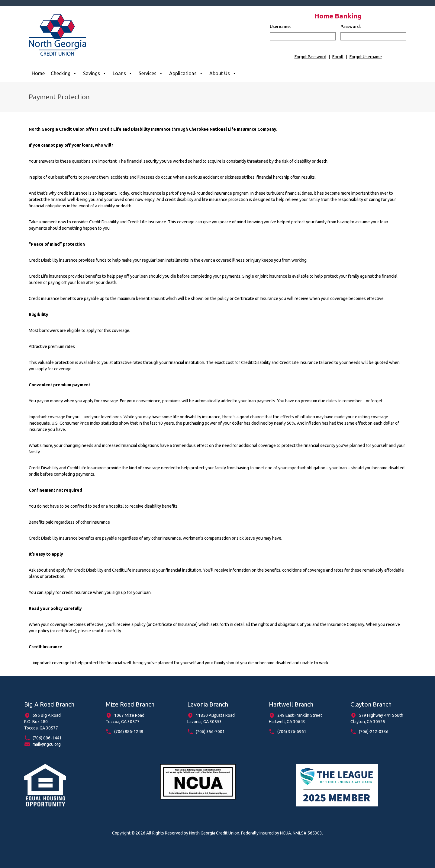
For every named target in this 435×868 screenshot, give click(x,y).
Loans (123, 73)
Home (38, 73)
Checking (64, 73)
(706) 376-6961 (292, 732)
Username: (280, 27)
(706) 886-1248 (129, 732)
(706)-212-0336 (374, 732)
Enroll (338, 57)
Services (151, 73)
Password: (351, 27)
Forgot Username (366, 57)
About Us (223, 73)
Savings (95, 73)
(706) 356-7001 (210, 732)
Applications (186, 73)
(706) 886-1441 (47, 738)
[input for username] (303, 36)
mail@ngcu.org (47, 744)
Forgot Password (310, 57)
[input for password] (373, 36)
